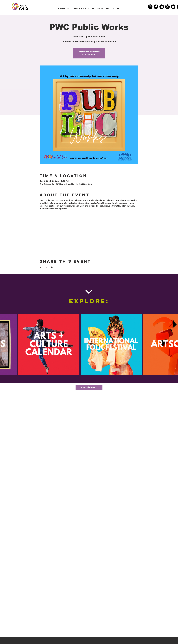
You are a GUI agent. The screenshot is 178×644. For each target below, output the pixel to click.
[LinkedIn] (162, 7)
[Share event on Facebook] (41, 267)
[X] (167, 7)
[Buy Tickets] (89, 387)
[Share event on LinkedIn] (52, 267)
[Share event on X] (47, 267)
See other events (89, 55)
